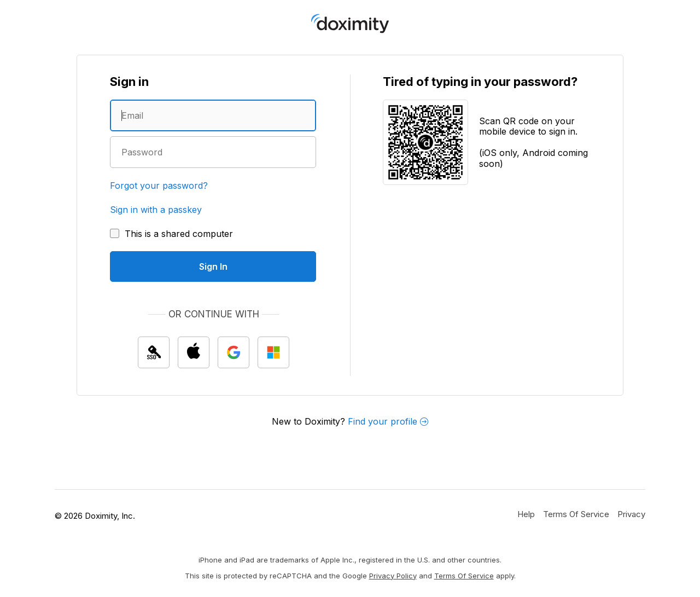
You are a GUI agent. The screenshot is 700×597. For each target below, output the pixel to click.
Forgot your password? (159, 186)
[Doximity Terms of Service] (576, 514)
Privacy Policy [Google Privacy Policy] (393, 576)
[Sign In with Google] (234, 352)
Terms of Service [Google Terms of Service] (464, 576)
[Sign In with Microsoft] (273, 352)
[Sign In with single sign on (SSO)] (154, 352)
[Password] (213, 152)
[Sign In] (213, 266)
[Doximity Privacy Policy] (631, 514)
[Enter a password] (213, 152)
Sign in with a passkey (156, 210)
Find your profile (388, 421)
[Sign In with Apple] (194, 352)
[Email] (213, 115)
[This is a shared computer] (171, 234)
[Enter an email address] (213, 115)
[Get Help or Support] (526, 514)
